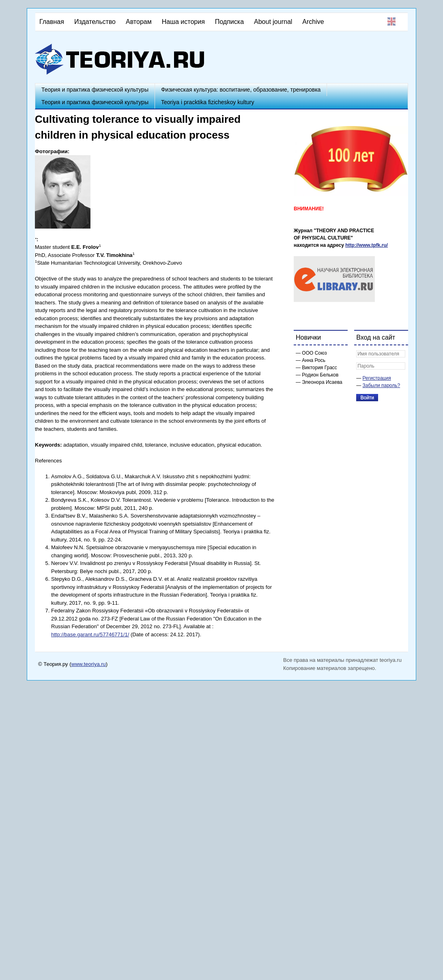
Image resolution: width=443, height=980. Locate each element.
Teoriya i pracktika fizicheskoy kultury (208, 102)
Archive (313, 22)
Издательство (95, 22)
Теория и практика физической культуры (95, 90)
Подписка (229, 22)
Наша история (183, 22)
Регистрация (377, 378)
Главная (52, 22)
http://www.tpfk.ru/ (367, 245)
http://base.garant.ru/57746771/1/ (90, 634)
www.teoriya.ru (89, 664)
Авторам (139, 22)
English (391, 21)
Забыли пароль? (382, 385)
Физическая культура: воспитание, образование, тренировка (241, 90)
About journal (273, 22)
